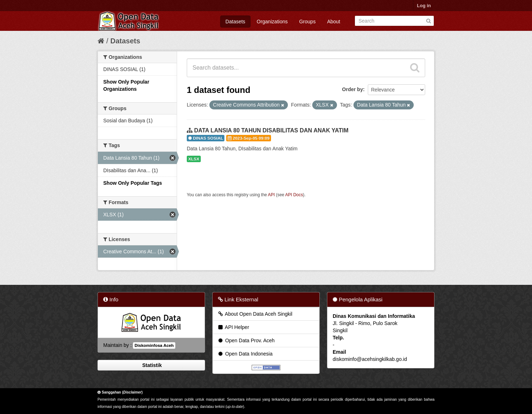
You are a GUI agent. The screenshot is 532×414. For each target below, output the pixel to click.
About (334, 22)
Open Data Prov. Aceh (246, 340)
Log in (424, 6)
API (271, 195)
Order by (352, 89)
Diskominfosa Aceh (154, 345)
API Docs (294, 195)
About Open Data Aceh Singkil (255, 314)
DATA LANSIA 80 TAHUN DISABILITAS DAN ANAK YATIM (271, 130)
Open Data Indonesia (245, 354)
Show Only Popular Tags (133, 183)
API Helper (233, 327)
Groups (307, 22)
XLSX (194, 159)
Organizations (272, 22)
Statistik (151, 365)
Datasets (235, 22)
